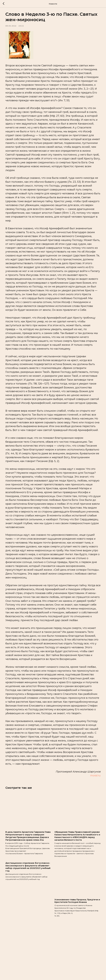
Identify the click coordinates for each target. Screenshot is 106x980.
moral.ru (93, 820)
